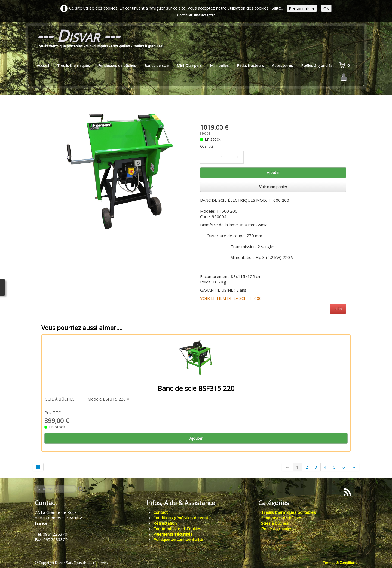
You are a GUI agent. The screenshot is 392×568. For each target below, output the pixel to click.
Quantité (207, 146)
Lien (338, 309)
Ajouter (273, 172)
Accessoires (282, 65)
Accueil (43, 65)
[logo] (100, 40)
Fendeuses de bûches (117, 65)
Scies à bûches (275, 523)
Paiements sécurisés (173, 534)
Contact (160, 512)
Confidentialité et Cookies (177, 529)
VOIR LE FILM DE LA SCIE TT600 (231, 298)
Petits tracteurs (250, 65)
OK (326, 8)
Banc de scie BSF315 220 (196, 388)
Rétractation (165, 523)
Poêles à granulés (317, 65)
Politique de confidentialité (178, 539)
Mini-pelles (219, 65)
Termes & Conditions (340, 563)
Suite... (278, 8)
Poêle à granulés (277, 529)
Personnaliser (302, 8)
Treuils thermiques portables (288, 512)
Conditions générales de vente (182, 518)
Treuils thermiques (73, 65)
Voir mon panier (273, 187)
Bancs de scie (156, 65)
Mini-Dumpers (189, 65)
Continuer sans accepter (196, 15)
